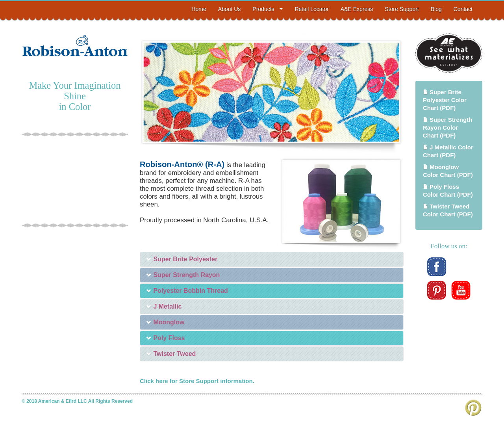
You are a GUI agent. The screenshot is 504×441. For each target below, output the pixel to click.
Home (199, 9)
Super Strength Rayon (183, 275)
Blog (436, 9)
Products (268, 9)
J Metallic (164, 306)
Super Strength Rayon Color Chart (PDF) (447, 127)
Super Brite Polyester (182, 259)
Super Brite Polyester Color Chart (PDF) (445, 100)
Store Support (402, 9)
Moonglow (165, 322)
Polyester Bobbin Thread (187, 291)
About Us (230, 9)
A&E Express (357, 9)
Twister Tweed (171, 354)
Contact (463, 9)
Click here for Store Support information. (197, 381)
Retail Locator (311, 9)
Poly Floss (165, 338)
